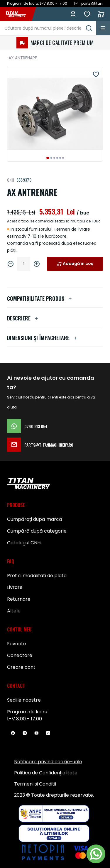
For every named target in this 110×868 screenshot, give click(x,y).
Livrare (15, 587)
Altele (14, 611)
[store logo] (19, 14)
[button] (48, 158)
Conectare (20, 655)
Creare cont (21, 667)
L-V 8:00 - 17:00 (24, 719)
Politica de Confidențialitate (46, 773)
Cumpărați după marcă (35, 519)
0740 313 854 (27, 426)
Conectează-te (73, 14)
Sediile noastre (24, 700)
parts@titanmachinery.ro (40, 445)
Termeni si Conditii (35, 784)
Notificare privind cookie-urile (48, 762)
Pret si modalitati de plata (37, 576)
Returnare (19, 599)
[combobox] (48, 28)
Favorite (87, 14)
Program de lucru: (28, 712)
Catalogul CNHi (24, 543)
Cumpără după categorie (37, 531)
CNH (11, 180)
